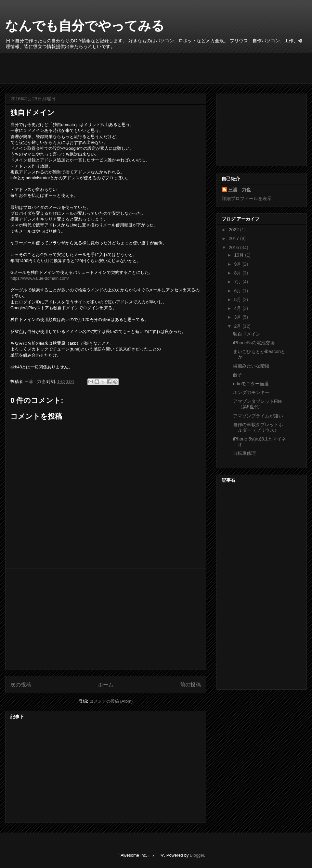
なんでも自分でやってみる (85, 26)
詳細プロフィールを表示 (247, 198)
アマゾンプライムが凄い (258, 416)
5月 (238, 300)
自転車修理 (244, 453)
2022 (234, 230)
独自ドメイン (247, 334)
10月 (239, 255)
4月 (238, 308)
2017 (234, 238)
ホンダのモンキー (251, 392)
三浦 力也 (240, 190)
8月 (238, 273)
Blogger (197, 855)
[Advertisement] (128, 68)
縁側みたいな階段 (251, 366)
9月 (238, 264)
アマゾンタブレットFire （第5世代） (257, 404)
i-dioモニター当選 (251, 384)
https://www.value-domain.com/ (40, 278)
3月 (238, 317)
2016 (234, 248)
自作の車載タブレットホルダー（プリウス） (258, 427)
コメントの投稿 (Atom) (111, 701)
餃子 (238, 375)
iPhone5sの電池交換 (254, 343)
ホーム (106, 685)
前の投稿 (190, 685)
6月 (238, 291)
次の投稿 (21, 685)
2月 (238, 326)
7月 (238, 282)
